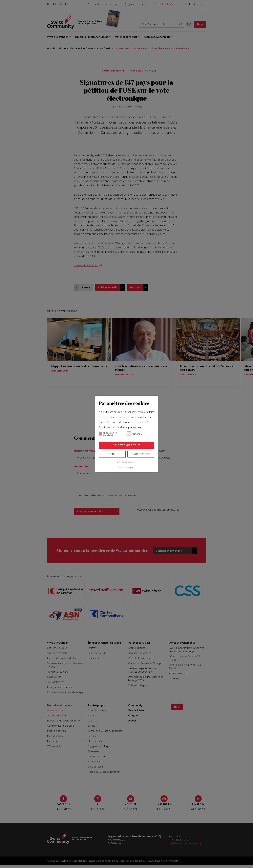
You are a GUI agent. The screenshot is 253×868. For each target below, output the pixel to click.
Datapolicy (131, 468)
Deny (112, 454)
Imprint (121, 468)
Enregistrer (141, 454)
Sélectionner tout (126, 445)
